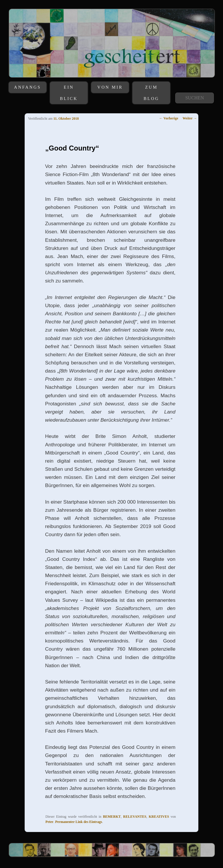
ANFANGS (27, 87)
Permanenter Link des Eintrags (79, 822)
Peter (50, 822)
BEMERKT (112, 817)
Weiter (190, 118)
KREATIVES (159, 817)
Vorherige (169, 118)
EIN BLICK (69, 93)
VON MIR (110, 87)
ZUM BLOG (151, 93)
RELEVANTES (135, 817)
